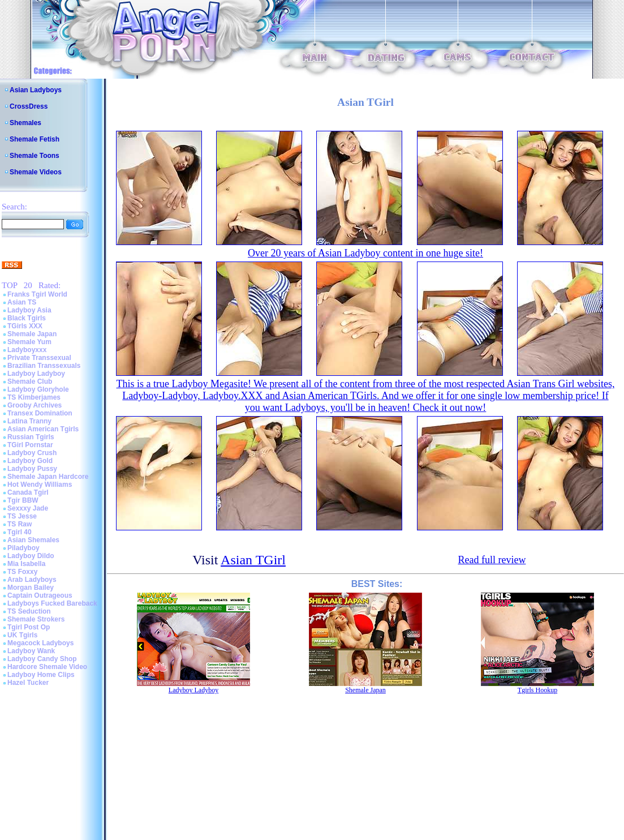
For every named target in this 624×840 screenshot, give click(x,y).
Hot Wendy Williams (40, 485)
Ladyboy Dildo (31, 556)
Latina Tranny (29, 421)
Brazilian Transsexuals (44, 366)
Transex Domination (40, 413)
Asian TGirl (253, 560)
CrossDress (29, 106)
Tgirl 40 (20, 532)
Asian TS (22, 302)
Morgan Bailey (31, 588)
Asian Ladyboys (36, 90)
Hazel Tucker (28, 683)
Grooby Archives (35, 405)
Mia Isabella (26, 564)
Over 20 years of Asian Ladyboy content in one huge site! (365, 253)
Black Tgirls (27, 318)
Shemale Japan (32, 334)
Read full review (492, 560)
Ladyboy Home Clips (41, 675)
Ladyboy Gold (30, 461)
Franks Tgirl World (37, 294)
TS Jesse (22, 516)
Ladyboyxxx (27, 350)
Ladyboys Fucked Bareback (52, 603)
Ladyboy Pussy (32, 469)
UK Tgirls (22, 635)
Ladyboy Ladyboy (36, 374)
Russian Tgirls (31, 437)
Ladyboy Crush (32, 453)
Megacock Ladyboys (40, 643)
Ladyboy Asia (29, 310)
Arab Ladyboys (32, 580)
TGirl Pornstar (30, 445)
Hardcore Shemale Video (47, 667)
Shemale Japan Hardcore (48, 477)
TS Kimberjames (34, 397)
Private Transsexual (39, 358)
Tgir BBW (23, 500)
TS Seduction (29, 611)
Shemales (25, 123)
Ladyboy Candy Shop (42, 659)
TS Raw (20, 524)
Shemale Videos (36, 172)
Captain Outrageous (40, 595)
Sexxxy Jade (28, 508)
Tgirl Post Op (29, 627)
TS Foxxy (22, 572)
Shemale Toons (35, 156)
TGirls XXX (25, 326)
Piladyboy (23, 548)
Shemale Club (30, 382)
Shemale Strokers (36, 619)
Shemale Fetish (35, 139)
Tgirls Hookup (537, 690)
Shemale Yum (29, 342)
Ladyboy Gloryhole (38, 389)
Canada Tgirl (28, 492)
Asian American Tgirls (43, 429)
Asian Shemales (33, 540)
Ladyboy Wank (31, 651)
